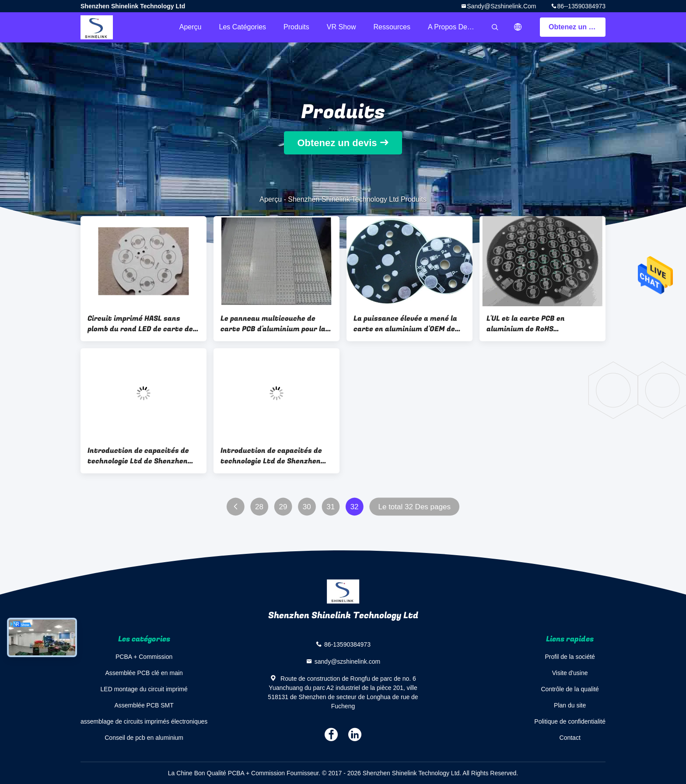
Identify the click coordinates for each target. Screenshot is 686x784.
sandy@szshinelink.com (501, 6)
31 (331, 507)
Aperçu (191, 27)
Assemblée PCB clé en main (144, 673)
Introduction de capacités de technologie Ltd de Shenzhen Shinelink (138, 456)
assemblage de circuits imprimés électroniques (144, 721)
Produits (296, 27)
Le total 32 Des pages (414, 507)
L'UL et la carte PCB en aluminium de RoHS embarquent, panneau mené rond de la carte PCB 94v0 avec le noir (541, 324)
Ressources (392, 27)
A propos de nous (456, 27)
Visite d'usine (570, 673)
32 (355, 507)
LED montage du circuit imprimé (144, 689)
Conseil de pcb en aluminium (144, 738)
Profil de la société (570, 657)
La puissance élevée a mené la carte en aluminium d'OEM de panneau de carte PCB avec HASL (405, 324)
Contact (570, 738)
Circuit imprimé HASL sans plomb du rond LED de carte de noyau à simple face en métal (140, 324)
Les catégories (242, 27)
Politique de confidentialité (570, 721)
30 (307, 507)
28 (259, 507)
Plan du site (570, 705)
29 (283, 507)
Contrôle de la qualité (570, 689)
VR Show (341, 27)
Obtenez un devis (577, 27)
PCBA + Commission (144, 657)
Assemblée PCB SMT (144, 705)
